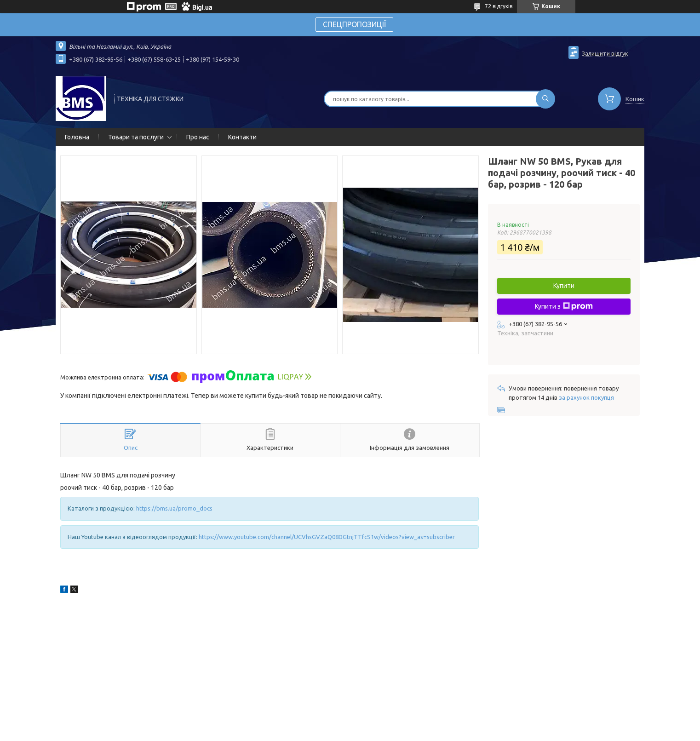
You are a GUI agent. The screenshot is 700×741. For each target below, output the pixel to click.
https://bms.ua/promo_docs (174, 508)
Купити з (564, 306)
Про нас (198, 137)
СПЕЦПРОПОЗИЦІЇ (354, 24)
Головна (77, 137)
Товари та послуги (136, 137)
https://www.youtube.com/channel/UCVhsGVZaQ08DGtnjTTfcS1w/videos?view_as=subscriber (327, 537)
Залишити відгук (605, 53)
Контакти (242, 137)
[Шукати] (545, 99)
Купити (564, 286)
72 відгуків (499, 6)
